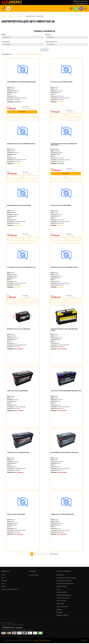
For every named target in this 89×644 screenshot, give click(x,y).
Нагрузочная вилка (62, 593)
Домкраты (59, 610)
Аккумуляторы (60, 575)
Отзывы (4, 575)
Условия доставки (34, 575)
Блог (3, 578)
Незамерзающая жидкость (64, 595)
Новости (4, 587)
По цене (17, 54)
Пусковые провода (62, 587)
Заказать (66, 115)
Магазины (4, 581)
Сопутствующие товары (63, 598)
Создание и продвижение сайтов (42, 641)
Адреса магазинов (81, 1)
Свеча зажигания (61, 601)
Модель (48, 35)
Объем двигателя (51, 42)
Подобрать (44, 50)
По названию (37, 54)
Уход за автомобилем (62, 607)
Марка (4, 35)
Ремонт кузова (61, 604)
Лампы (58, 590)
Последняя (54, 554)
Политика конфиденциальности (10, 590)
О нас (3, 584)
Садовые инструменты (63, 616)
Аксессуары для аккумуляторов (65, 584)
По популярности (26, 54)
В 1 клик (22, 115)
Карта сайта (84, 641)
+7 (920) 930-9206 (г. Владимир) (12, 628)
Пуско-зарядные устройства (64, 581)
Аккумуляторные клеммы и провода (66, 578)
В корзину (22, 112)
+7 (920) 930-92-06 (81, 4)
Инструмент (60, 613)
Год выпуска (6, 42)
